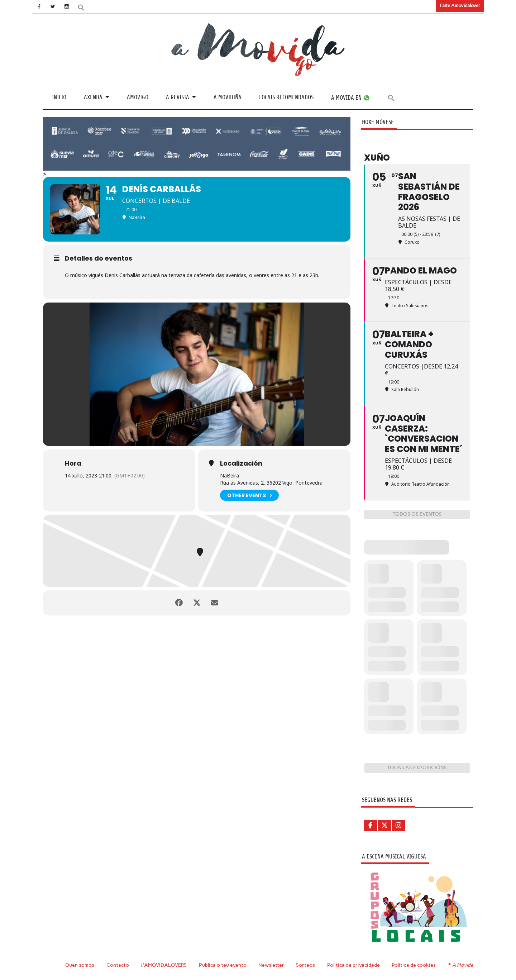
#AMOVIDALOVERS (164, 965)
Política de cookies (414, 965)
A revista (178, 97)
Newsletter (271, 965)
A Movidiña (228, 97)
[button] (81, 7)
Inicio (59, 97)
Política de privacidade (353, 965)
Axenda (93, 97)
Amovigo (138, 97)
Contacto (118, 965)
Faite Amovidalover (460, 6)
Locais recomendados (286, 97)
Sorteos (305, 965)
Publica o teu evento (223, 965)
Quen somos (80, 965)
